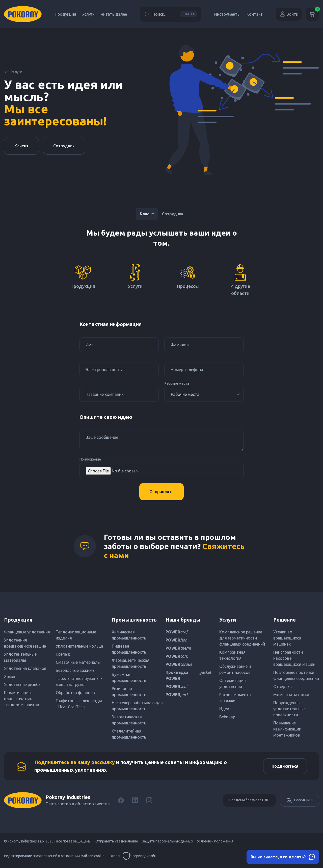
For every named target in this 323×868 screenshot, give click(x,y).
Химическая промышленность (129, 635)
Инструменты (227, 14)
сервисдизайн (139, 858)
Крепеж (63, 654)
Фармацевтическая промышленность (131, 663)
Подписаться (283, 767)
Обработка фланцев (75, 693)
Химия (10, 676)
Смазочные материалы (78, 662)
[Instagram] (149, 802)
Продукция (65, 14)
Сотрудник (64, 146)
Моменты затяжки (291, 695)
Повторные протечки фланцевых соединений (296, 675)
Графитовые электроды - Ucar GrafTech (79, 704)
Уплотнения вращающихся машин (25, 643)
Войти (289, 14)
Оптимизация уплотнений (233, 683)
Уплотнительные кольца (79, 646)
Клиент (21, 146)
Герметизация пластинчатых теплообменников (22, 699)
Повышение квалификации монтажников (287, 729)
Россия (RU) (299, 802)
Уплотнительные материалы (20, 657)
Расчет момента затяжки (235, 698)
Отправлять (161, 492)
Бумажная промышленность (129, 677)
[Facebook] (121, 802)
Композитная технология (232, 655)
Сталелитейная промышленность (129, 734)
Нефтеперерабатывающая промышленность (135, 706)
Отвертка (282, 687)
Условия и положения (215, 843)
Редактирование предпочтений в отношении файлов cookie (54, 858)
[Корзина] (312, 14)
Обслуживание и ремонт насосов (235, 669)
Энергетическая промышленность (129, 720)
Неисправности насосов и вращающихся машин (294, 658)
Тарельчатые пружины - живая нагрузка (79, 681)
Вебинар (227, 717)
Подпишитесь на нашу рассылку (75, 763)
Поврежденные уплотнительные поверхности (289, 709)
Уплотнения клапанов (25, 668)
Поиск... (171, 14)
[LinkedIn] (135, 802)
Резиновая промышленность (129, 692)
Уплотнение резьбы (23, 684)
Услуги (88, 14)
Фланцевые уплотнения (27, 632)
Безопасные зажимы (76, 670)
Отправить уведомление (117, 843)
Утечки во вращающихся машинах (287, 638)
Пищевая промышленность (129, 649)
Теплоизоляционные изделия (76, 635)
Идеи (224, 709)
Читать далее (114, 14)
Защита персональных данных (168, 843)
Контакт (255, 14)
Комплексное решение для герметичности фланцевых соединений (242, 638)
